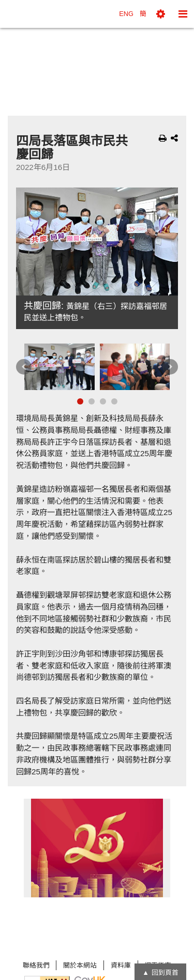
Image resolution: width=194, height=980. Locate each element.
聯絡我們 (36, 965)
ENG (126, 14)
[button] (161, 14)
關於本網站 (80, 965)
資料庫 (121, 965)
